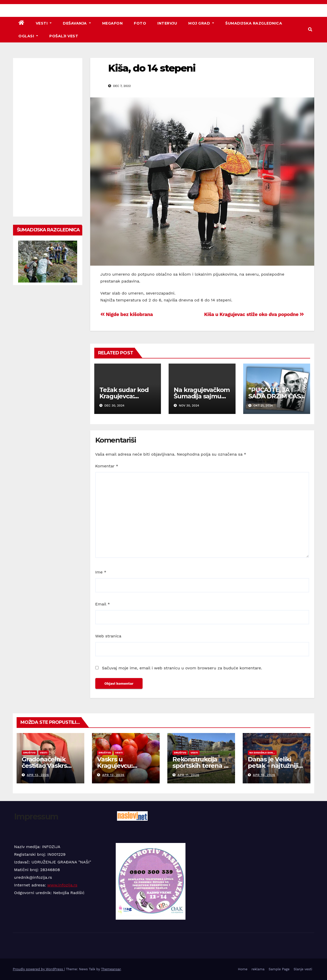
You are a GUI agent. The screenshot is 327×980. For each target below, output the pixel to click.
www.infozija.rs (62, 885)
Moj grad (201, 23)
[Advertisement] (48, 137)
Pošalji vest (64, 36)
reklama (258, 969)
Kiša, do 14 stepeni (152, 68)
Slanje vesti (303, 969)
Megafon (113, 23)
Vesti (44, 23)
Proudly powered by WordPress (38, 969)
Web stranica (108, 636)
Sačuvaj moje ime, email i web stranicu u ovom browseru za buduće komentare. (182, 668)
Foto (140, 23)
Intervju (167, 23)
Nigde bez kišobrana (127, 314)
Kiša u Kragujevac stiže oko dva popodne (254, 314)
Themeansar (111, 969)
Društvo (29, 753)
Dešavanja (77, 23)
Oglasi (28, 36)
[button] (310, 30)
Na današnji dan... (262, 753)
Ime (101, 572)
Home (243, 969)
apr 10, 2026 (264, 775)
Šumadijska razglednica (254, 23)
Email (103, 604)
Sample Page (279, 969)
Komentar (107, 466)
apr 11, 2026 (188, 775)
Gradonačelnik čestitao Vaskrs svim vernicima (44, 766)
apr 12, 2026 (38, 775)
